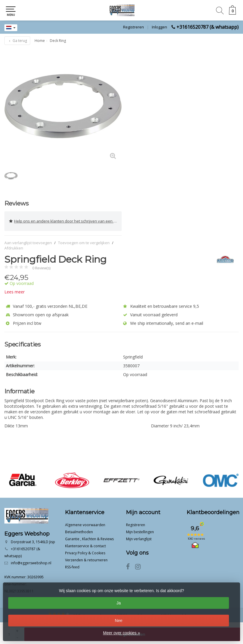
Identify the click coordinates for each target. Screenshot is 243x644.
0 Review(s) (41, 268)
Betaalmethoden (79, 532)
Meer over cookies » (121, 633)
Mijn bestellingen (140, 532)
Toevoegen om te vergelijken (84, 243)
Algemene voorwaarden (85, 525)
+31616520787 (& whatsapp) (208, 27)
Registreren (134, 27)
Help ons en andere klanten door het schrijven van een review (65, 221)
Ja (119, 603)
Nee (119, 621)
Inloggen (159, 27)
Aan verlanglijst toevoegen (28, 243)
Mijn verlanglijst (139, 539)
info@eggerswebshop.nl (31, 563)
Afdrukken (14, 248)
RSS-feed (72, 567)
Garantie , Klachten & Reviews (89, 539)
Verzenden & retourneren (86, 560)
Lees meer (15, 292)
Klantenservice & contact (85, 546)
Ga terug (17, 41)
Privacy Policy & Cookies (85, 553)
